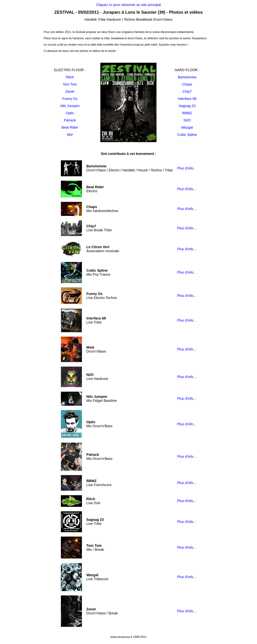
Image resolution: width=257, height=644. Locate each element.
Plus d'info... (187, 168)
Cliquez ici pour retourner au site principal (129, 5)
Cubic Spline (187, 135)
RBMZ (187, 113)
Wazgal (187, 127)
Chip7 (187, 91)
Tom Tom (70, 84)
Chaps (187, 84)
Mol (70, 135)
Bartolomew (187, 77)
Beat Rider (70, 127)
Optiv (70, 113)
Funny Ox (70, 99)
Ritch (70, 77)
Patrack (70, 120)
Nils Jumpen (70, 106)
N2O (187, 120)
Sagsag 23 (187, 106)
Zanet (70, 91)
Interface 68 (187, 99)
